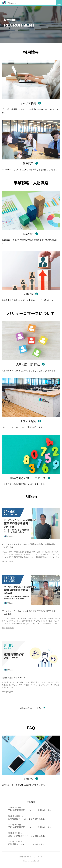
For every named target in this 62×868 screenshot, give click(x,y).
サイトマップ (38, 857)
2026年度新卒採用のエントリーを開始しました (31, 809)
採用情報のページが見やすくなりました (31, 817)
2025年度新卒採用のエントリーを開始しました (31, 826)
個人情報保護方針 (25, 857)
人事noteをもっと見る (31, 708)
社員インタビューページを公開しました (31, 834)
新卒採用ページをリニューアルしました (31, 843)
